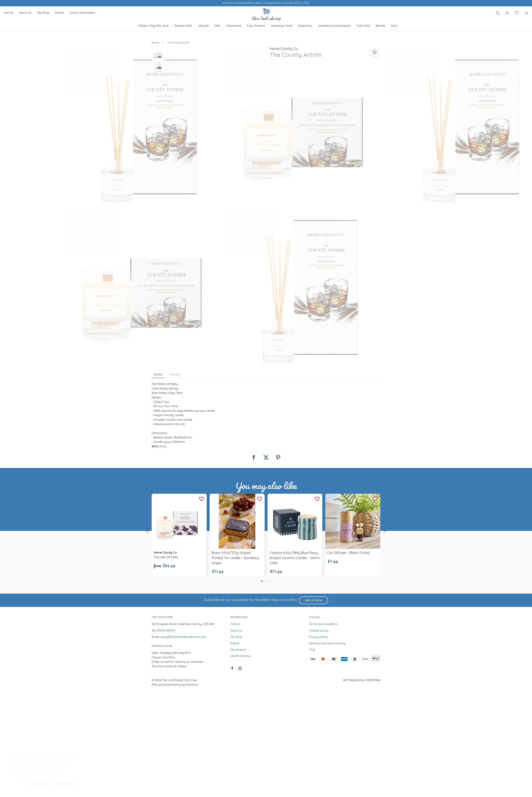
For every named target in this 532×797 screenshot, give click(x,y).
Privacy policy (318, 477)
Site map (191, 520)
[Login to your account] (507, 13)
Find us (235, 464)
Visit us (9, 13)
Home (155, 43)
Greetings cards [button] (282, 26)
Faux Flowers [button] (256, 26)
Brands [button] (381, 26)
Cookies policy (319, 470)
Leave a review (241, 496)
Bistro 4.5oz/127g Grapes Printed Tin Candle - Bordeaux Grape (235, 398)
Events (60, 13)
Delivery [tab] (175, 214)
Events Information (83, 13)
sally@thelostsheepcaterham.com (183, 477)
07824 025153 (166, 470)
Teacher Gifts (183, 26)
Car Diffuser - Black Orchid (348, 393)
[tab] (262, 421)
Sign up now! (313, 440)
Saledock (192, 524)
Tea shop (43, 13)
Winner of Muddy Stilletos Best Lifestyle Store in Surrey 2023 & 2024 (266, 3)
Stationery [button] (305, 26)
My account (238, 489)
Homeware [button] (234, 26)
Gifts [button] (217, 26)
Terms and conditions (323, 464)
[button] (498, 13)
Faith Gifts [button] (363, 26)
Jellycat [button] (203, 26)
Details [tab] (158, 214)
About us (25, 13)
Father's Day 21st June (153, 26)
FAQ (312, 489)
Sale (394, 26)
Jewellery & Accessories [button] (334, 26)
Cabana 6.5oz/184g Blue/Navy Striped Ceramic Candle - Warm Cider (295, 398)
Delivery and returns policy (327, 483)
